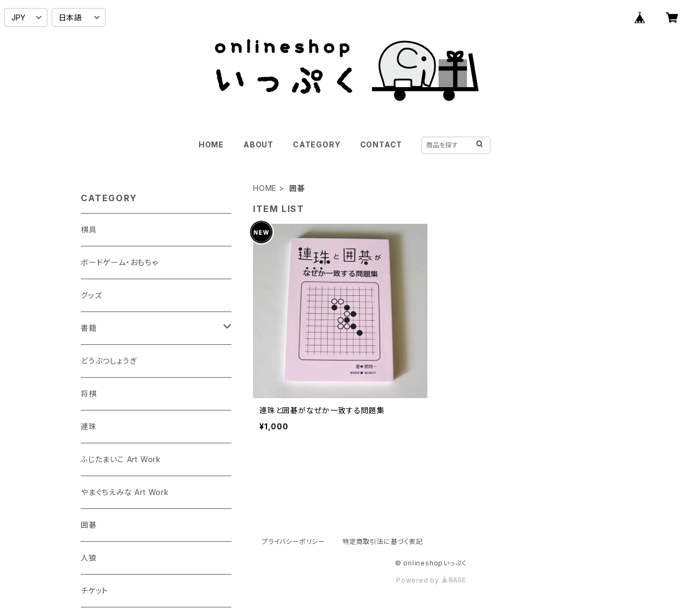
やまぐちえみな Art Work (125, 492)
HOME (211, 144)
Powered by (431, 580)
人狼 (89, 558)
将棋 (89, 394)
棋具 (89, 229)
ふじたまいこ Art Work (121, 459)
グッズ (91, 295)
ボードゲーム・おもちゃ (119, 262)
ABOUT (258, 144)
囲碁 (89, 525)
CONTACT (381, 144)
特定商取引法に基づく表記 (383, 541)
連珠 (89, 426)
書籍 (89, 328)
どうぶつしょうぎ (109, 361)
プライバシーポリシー (293, 541)
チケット (94, 590)
